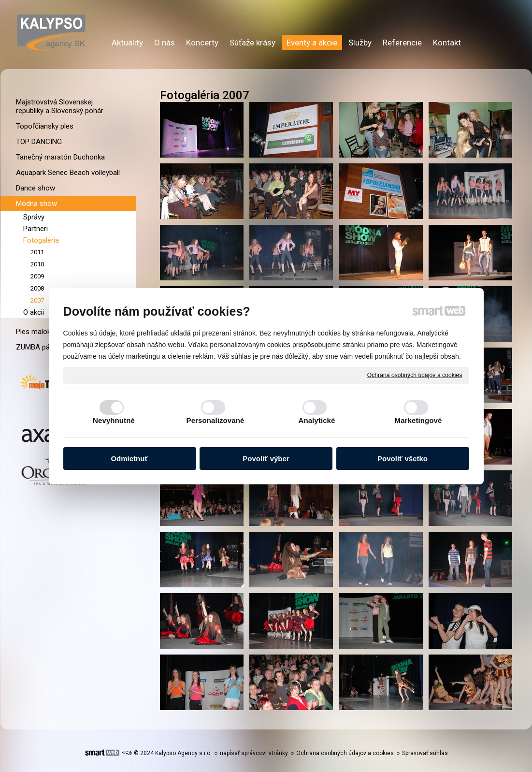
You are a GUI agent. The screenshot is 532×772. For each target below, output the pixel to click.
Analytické (316, 420)
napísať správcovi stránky (254, 753)
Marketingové (418, 420)
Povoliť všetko (403, 459)
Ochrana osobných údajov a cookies (415, 375)
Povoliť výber (266, 459)
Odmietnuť (129, 459)
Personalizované (216, 420)
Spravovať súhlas (425, 753)
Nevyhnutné (114, 420)
